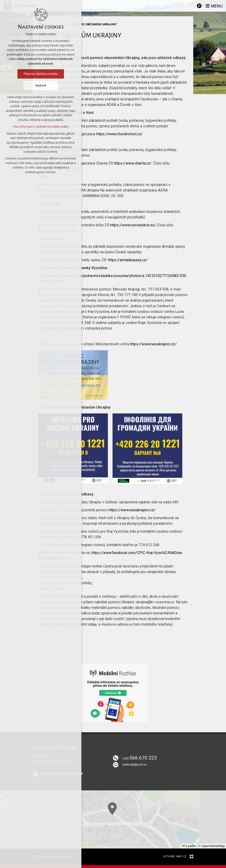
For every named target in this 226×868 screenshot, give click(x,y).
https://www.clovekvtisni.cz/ (120, 134)
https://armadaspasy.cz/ (128, 260)
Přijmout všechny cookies (41, 74)
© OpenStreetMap (212, 846)
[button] (172, 844)
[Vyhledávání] (199, 6)
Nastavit (41, 85)
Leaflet (189, 846)
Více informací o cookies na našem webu (41, 127)
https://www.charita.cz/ (133, 163)
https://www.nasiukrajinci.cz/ (153, 344)
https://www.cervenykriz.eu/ (133, 225)
